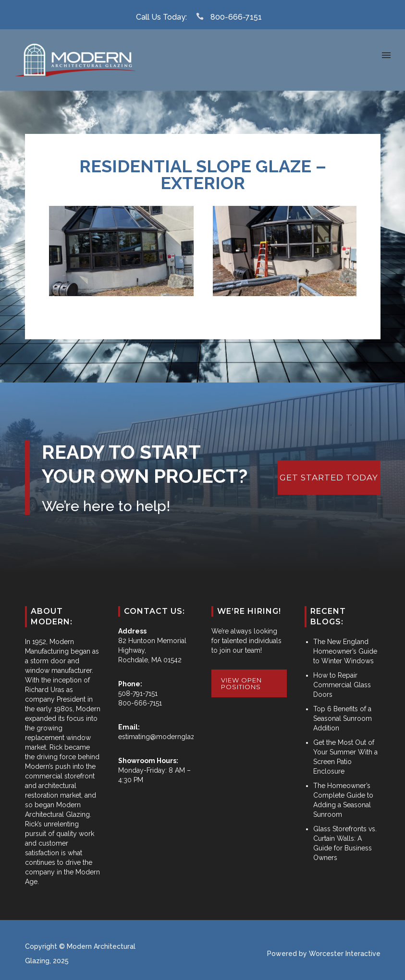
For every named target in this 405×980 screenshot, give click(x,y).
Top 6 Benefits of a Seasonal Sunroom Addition (343, 718)
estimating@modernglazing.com (169, 737)
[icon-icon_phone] (202, 17)
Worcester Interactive (345, 954)
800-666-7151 (236, 17)
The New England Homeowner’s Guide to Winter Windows (345, 651)
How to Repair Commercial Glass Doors (342, 685)
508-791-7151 (138, 693)
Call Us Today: (161, 17)
